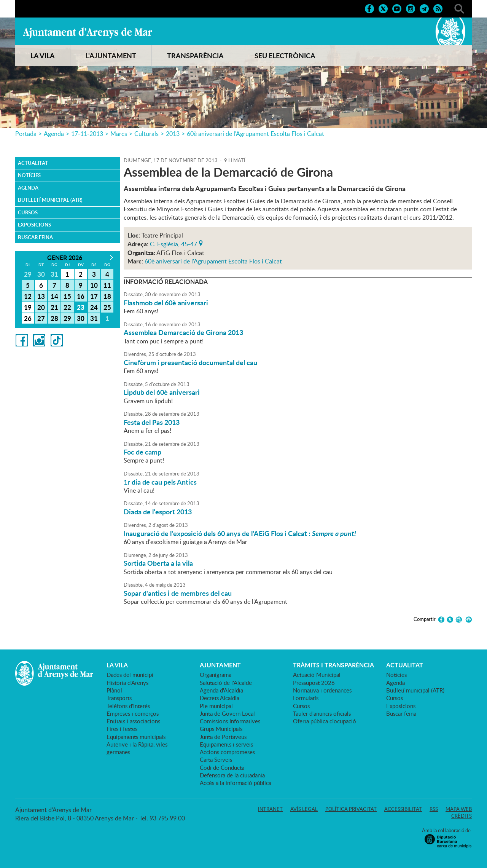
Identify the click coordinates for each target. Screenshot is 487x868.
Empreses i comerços (133, 713)
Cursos (28, 212)
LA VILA (43, 56)
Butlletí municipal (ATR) (50, 200)
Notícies (29, 175)
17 (94, 296)
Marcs (119, 134)
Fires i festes (122, 729)
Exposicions (34, 225)
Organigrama (216, 675)
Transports (119, 698)
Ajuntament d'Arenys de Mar (88, 33)
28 (54, 318)
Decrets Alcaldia (220, 698)
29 (67, 318)
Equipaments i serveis (226, 744)
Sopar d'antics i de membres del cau (178, 593)
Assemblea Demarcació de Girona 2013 (183, 332)
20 (41, 307)
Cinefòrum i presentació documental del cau (190, 362)
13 (41, 296)
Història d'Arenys (127, 683)
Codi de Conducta (222, 767)
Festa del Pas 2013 (152, 422)
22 (67, 307)
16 (81, 296)
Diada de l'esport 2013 (158, 512)
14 (54, 296)
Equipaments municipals (136, 737)
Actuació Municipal (317, 675)
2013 (173, 134)
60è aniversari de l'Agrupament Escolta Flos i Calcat (255, 134)
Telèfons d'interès (128, 706)
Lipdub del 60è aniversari (162, 392)
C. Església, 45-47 (173, 243)
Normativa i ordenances (322, 690)
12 (28, 296)
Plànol (114, 690)
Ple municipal (216, 706)
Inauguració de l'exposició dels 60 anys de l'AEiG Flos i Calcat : (240, 533)
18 (107, 296)
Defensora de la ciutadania (232, 775)
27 (41, 318)
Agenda (54, 134)
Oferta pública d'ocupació (325, 721)
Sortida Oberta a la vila (158, 563)
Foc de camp (142, 452)
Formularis (306, 698)
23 (81, 307)
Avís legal (304, 809)
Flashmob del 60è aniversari (166, 303)
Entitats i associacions (133, 721)
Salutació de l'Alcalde (226, 683)
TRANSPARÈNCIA (195, 56)
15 (67, 296)
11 (107, 285)
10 (94, 285)
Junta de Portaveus (223, 737)
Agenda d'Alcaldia (221, 690)
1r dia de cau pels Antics (160, 482)
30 (81, 318)
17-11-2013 (87, 134)
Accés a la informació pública (236, 783)
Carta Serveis (216, 759)
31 (94, 318)
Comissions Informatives (230, 721)
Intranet (270, 809)
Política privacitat (351, 809)
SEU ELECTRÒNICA (285, 56)
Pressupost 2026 (314, 683)
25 (107, 307)
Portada (26, 134)
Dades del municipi (130, 675)
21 (54, 307)
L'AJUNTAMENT (111, 56)
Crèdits (462, 816)
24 (94, 307)
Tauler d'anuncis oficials (322, 713)
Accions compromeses (227, 752)
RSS (434, 809)
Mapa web (459, 809)
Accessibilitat (403, 809)
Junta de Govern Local (227, 713)
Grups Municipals (221, 729)
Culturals (146, 134)
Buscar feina (35, 237)
